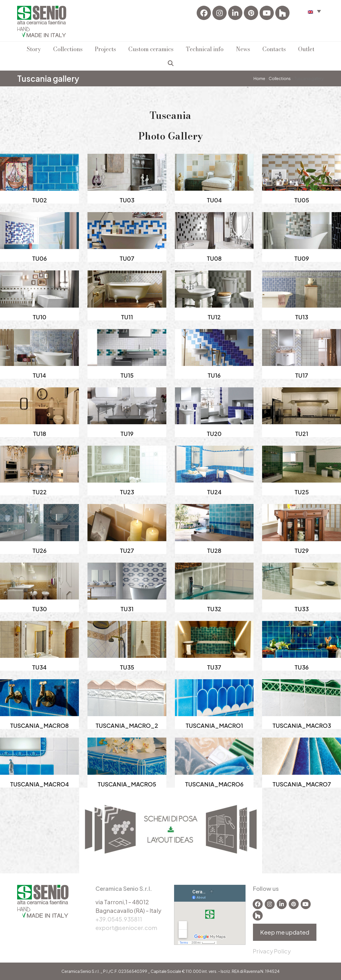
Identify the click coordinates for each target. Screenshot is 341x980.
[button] (314, 11)
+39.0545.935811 (119, 919)
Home (259, 78)
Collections (280, 78)
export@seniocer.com (126, 928)
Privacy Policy (272, 951)
